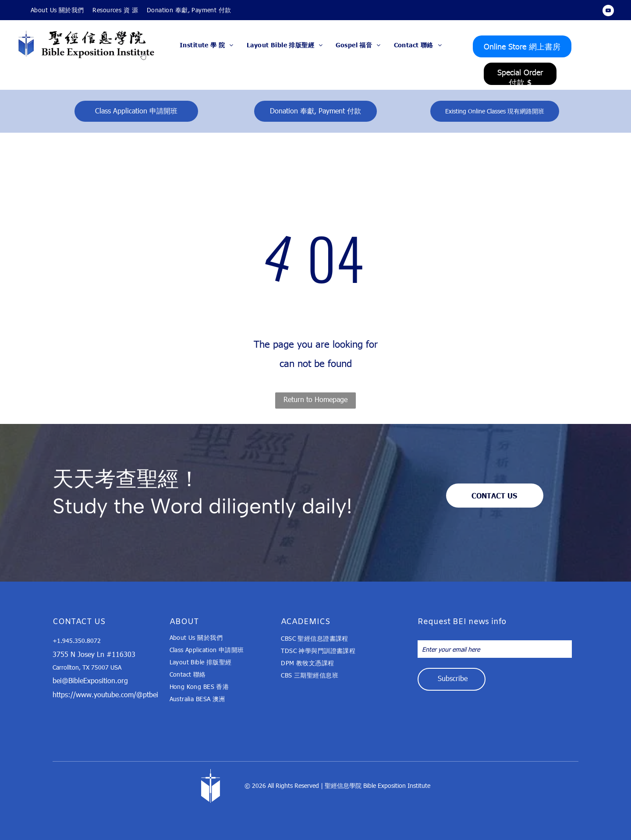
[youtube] (608, 12)
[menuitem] (57, 10)
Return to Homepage (315, 399)
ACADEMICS (306, 622)
